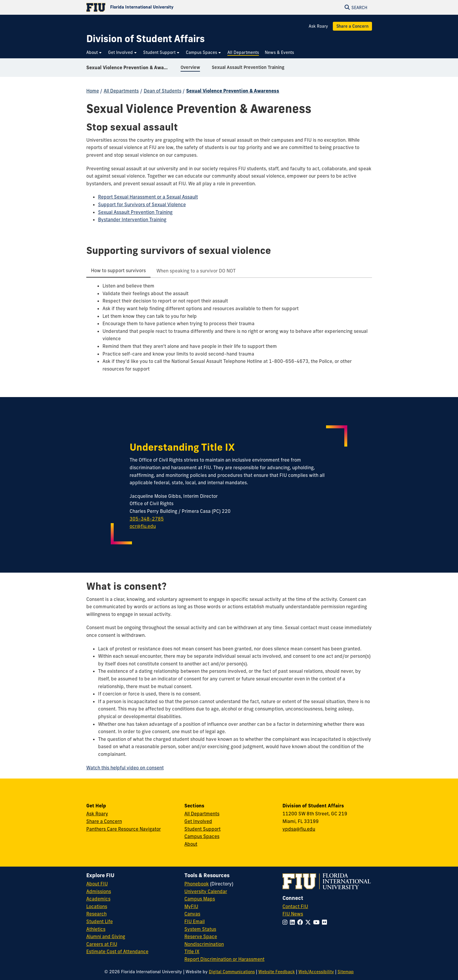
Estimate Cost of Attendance (117, 951)
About (191, 844)
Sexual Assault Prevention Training (135, 212)
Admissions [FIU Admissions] (99, 891)
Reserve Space (201, 936)
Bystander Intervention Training (132, 219)
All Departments (121, 91)
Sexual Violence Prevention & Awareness (131, 69)
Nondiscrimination (204, 944)
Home (93, 91)
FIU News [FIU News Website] (293, 914)
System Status (200, 929)
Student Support (202, 829)
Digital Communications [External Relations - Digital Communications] (232, 972)
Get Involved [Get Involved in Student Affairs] (198, 821)
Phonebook (197, 884)
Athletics (96, 929)
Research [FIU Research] (96, 914)
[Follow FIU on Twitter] (309, 922)
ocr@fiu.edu (143, 526)
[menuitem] (94, 53)
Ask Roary (318, 26)
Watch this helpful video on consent (125, 768)
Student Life (100, 921)
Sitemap (346, 972)
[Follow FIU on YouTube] (318, 922)
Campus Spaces (202, 836)
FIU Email (195, 921)
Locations (97, 906)
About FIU (97, 884)
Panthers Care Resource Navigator (124, 829)
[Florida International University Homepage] (158, 7)
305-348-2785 (147, 519)
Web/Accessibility (316, 972)
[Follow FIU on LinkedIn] (294, 922)
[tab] (118, 271)
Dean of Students (163, 91)
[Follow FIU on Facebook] (301, 922)
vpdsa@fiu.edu (299, 829)
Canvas (192, 914)
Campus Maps (200, 899)
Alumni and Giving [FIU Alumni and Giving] (106, 936)
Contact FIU (295, 906)
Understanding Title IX (182, 447)
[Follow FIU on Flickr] (326, 922)
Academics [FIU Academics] (98, 899)
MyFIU (191, 906)
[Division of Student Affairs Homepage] (145, 39)
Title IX (192, 951)
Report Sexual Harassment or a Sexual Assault (148, 197)
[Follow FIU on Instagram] (286, 922)
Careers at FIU (102, 944)
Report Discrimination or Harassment (224, 959)
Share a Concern (352, 26)
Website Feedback (277, 972)
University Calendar (206, 891)
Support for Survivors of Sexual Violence (142, 204)
